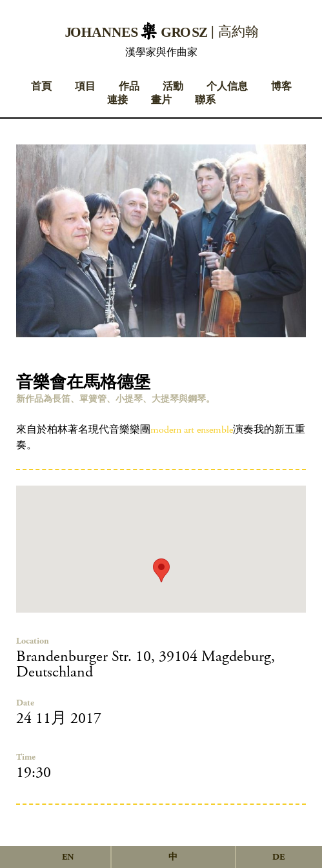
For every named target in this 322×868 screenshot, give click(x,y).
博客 (281, 87)
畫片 (161, 100)
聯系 (205, 100)
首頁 (41, 87)
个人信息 (227, 87)
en (68, 857)
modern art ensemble (192, 430)
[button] (161, 570)
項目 (85, 87)
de (278, 857)
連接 (117, 100)
